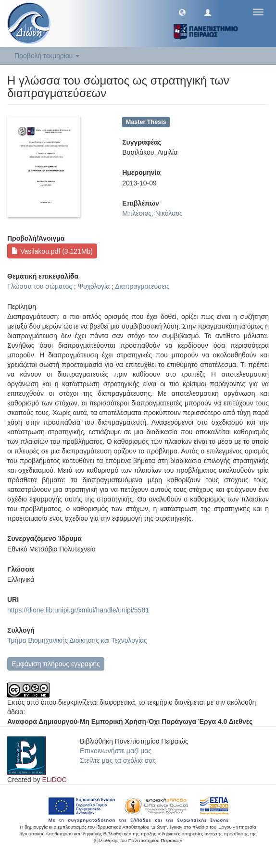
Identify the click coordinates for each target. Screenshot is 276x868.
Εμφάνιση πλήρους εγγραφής (56, 664)
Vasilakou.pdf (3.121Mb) (52, 251)
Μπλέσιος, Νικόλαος (152, 213)
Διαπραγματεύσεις (142, 286)
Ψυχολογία (94, 286)
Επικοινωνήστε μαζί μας (116, 751)
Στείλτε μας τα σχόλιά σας (118, 760)
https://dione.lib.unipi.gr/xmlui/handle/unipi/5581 (78, 610)
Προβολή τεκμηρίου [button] (47, 56)
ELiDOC (54, 780)
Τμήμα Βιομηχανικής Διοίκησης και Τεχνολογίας (77, 640)
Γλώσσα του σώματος (40, 286)
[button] (182, 12)
